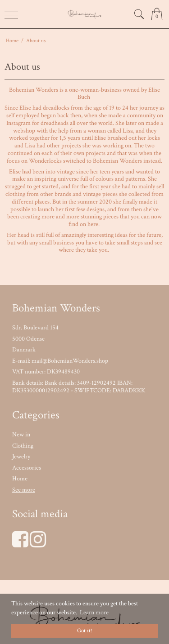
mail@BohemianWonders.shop (70, 361)
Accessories (27, 468)
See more (24, 490)
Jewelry (21, 457)
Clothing (23, 446)
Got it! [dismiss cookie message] (85, 631)
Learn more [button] (94, 613)
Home (20, 479)
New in (21, 435)
